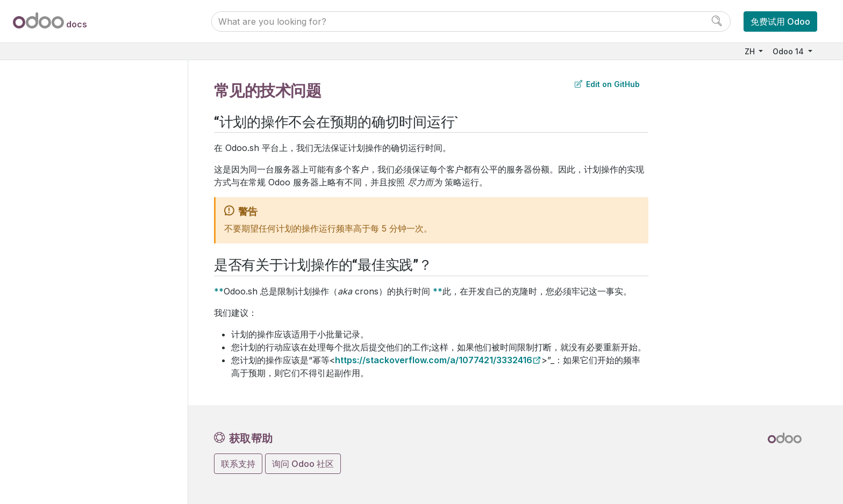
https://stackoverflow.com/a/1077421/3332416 (434, 360)
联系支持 (238, 464)
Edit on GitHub (607, 84)
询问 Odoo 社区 (303, 464)
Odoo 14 (789, 51)
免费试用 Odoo (780, 21)
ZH (751, 51)
